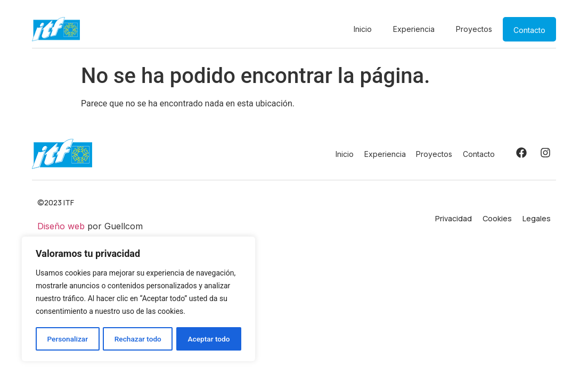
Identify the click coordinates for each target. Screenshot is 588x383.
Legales (537, 218)
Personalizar (67, 339)
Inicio (363, 29)
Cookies (497, 218)
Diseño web (61, 226)
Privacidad (454, 218)
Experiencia (414, 29)
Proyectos (474, 29)
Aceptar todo (209, 339)
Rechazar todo (138, 339)
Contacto (529, 30)
